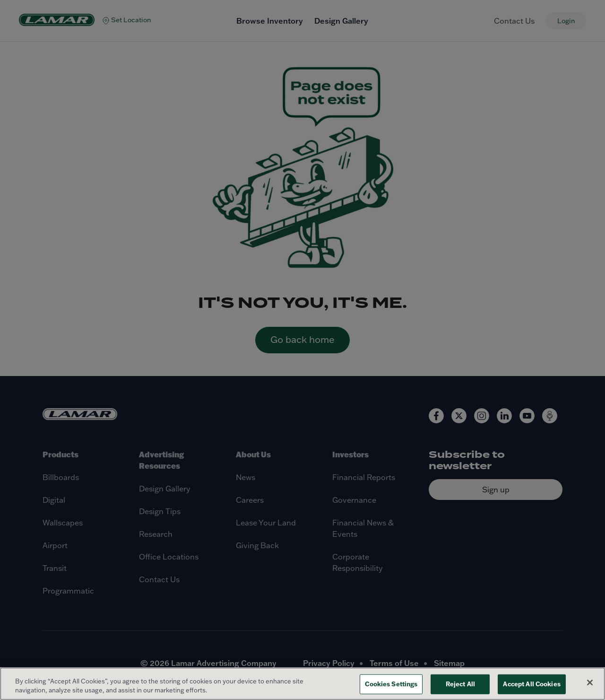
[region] (302, 684)
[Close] (590, 682)
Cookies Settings (391, 684)
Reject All (460, 684)
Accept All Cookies (532, 684)
